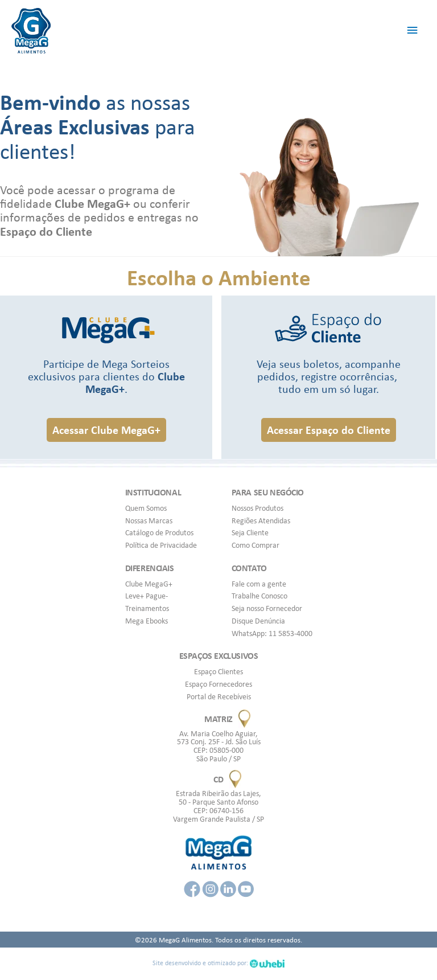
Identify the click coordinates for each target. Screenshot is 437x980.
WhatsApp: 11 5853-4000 (272, 633)
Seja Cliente (250, 532)
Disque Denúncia (258, 621)
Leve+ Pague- (147, 596)
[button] (106, 430)
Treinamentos (147, 608)
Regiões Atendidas (261, 520)
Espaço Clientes (218, 671)
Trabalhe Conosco (259, 596)
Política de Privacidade (161, 545)
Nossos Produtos (257, 508)
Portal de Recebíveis (219, 696)
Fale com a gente (259, 584)
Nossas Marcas (149, 520)
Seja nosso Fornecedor (267, 608)
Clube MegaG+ (149, 584)
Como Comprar (255, 545)
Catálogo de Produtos (159, 532)
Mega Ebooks (147, 621)
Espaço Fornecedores (218, 684)
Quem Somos (146, 508)
